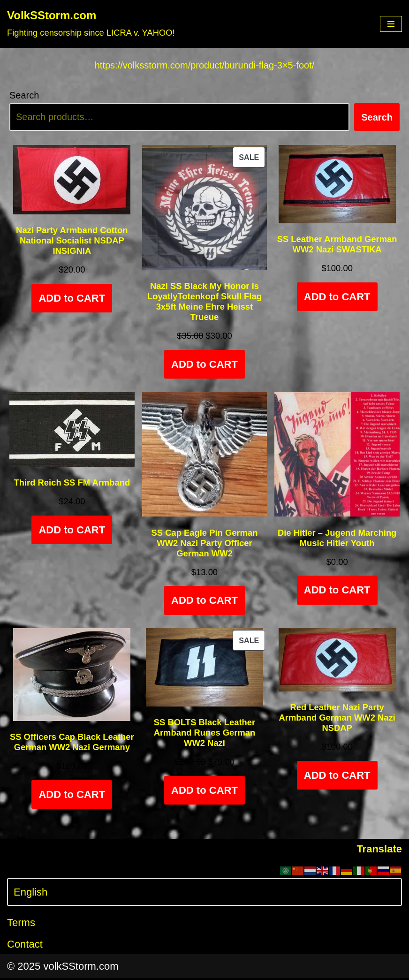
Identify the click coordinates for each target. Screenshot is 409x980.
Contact (25, 946)
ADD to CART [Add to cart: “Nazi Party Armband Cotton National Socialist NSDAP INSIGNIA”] (72, 300)
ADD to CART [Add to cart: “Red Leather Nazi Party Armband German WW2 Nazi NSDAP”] (337, 777)
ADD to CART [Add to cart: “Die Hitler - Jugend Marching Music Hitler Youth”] (337, 592)
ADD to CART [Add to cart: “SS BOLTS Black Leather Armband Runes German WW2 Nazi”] (204, 792)
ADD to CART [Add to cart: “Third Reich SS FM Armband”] (72, 531)
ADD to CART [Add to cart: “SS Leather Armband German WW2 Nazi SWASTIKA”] (337, 298)
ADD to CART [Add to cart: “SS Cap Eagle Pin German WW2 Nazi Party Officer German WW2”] (204, 602)
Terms (21, 924)
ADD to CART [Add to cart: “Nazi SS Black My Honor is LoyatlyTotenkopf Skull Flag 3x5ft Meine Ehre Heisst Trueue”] (204, 365)
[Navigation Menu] (391, 24)
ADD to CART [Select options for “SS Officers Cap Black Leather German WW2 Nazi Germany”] (72, 796)
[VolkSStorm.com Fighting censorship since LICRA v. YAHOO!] (91, 24)
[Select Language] (204, 894)
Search (24, 96)
